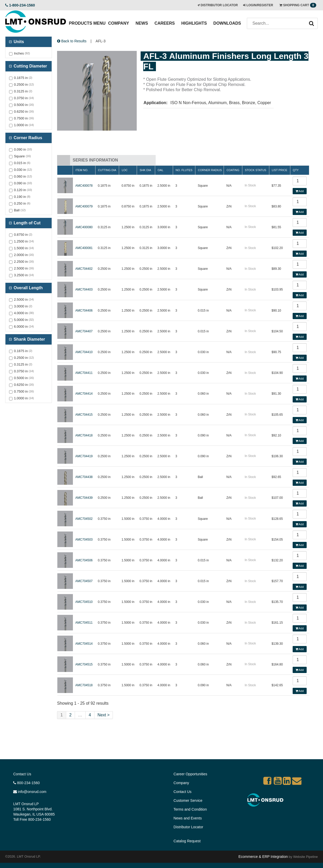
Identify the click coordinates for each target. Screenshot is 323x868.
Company (119, 23)
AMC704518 (84, 685)
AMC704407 (84, 331)
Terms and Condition (190, 809)
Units (18, 42)
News (142, 23)
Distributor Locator (188, 827)
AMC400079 (84, 206)
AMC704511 (84, 623)
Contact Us (22, 774)
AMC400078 (84, 186)
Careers (164, 23)
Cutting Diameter (30, 66)
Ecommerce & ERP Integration (263, 857)
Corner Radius (27, 138)
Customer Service (188, 800)
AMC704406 (84, 311)
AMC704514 (84, 644)
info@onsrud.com (30, 792)
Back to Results (72, 41)
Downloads (227, 23)
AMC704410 (84, 352)
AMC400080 (84, 227)
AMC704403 (84, 290)
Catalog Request (187, 841)
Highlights (194, 23)
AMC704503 (84, 540)
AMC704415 (84, 415)
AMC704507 (84, 581)
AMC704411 (84, 373)
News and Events (188, 818)
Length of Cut (26, 223)
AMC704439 (84, 498)
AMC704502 (84, 519)
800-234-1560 (26, 783)
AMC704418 (84, 435)
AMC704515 (84, 664)
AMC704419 (84, 456)
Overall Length (28, 288)
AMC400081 (84, 248)
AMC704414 (84, 394)
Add (300, 191)
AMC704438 (84, 477)
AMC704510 (84, 602)
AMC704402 (84, 269)
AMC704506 (84, 560)
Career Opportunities (190, 774)
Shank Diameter (29, 339)
